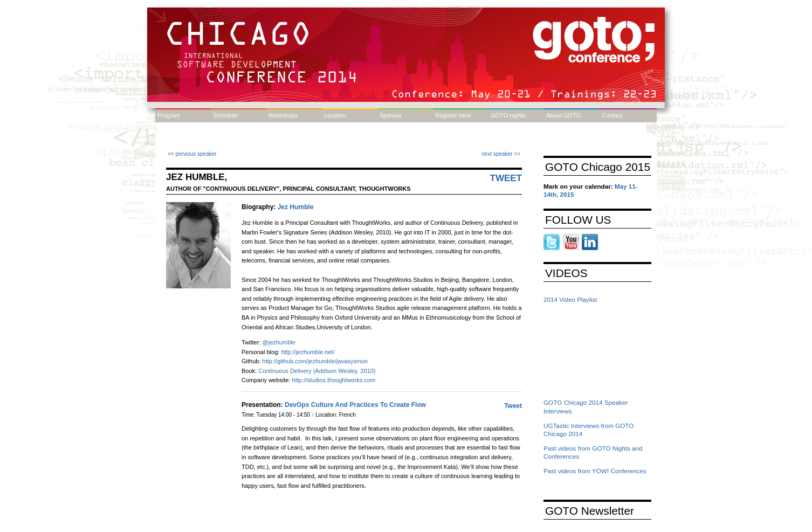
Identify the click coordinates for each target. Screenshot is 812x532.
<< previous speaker (192, 154)
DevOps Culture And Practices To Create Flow (355, 405)
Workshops (283, 115)
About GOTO (563, 115)
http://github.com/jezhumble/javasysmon (315, 361)
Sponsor (391, 115)
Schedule (225, 115)
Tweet (506, 178)
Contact (612, 115)
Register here (453, 115)
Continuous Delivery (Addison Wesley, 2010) (317, 371)
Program (169, 115)
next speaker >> (501, 154)
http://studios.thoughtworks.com (334, 380)
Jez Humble (296, 207)
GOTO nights (508, 115)
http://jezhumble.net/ (308, 352)
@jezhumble (279, 342)
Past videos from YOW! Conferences (595, 471)
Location (335, 115)
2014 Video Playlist (570, 299)
